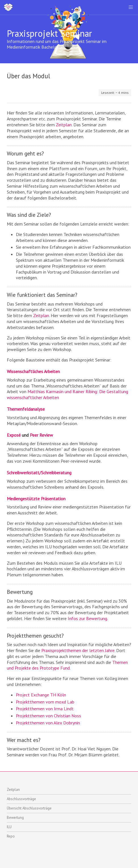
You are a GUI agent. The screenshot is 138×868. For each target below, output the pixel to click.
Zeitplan (64, 125)
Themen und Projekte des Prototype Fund (67, 665)
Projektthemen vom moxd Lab (45, 702)
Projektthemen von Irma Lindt (45, 709)
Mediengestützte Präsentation (36, 499)
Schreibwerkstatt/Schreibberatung (39, 473)
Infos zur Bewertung (87, 618)
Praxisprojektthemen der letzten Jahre (78, 650)
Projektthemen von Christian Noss (48, 716)
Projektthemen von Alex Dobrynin (48, 723)
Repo (11, 836)
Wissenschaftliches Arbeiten (33, 371)
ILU (9, 827)
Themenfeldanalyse (26, 409)
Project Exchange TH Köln (41, 695)
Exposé (14, 435)
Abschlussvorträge (21, 799)
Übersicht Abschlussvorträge (29, 808)
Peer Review (41, 435)
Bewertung (15, 818)
